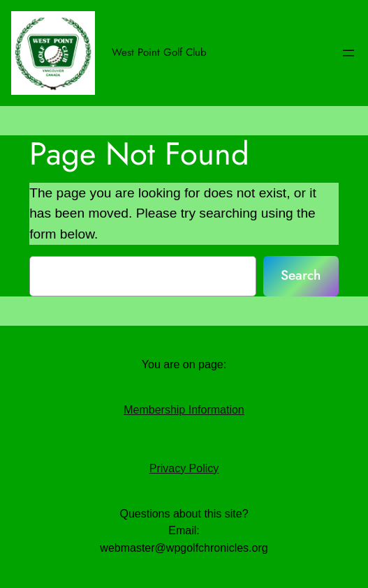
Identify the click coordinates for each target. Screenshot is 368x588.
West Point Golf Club (159, 52)
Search (301, 275)
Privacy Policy (184, 468)
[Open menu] (348, 53)
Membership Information (184, 410)
